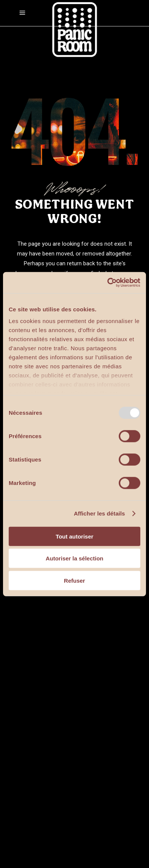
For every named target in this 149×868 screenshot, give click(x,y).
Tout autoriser (74, 536)
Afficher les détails (99, 513)
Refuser (74, 580)
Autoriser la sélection (75, 558)
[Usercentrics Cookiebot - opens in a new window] (108, 283)
